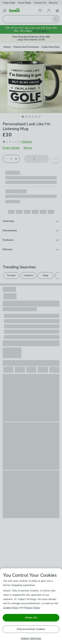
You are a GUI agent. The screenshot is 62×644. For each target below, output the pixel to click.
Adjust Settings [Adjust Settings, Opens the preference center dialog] (31, 638)
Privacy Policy (32, 608)
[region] (31, 606)
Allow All (31, 618)
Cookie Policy (11, 608)
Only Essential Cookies (31, 629)
